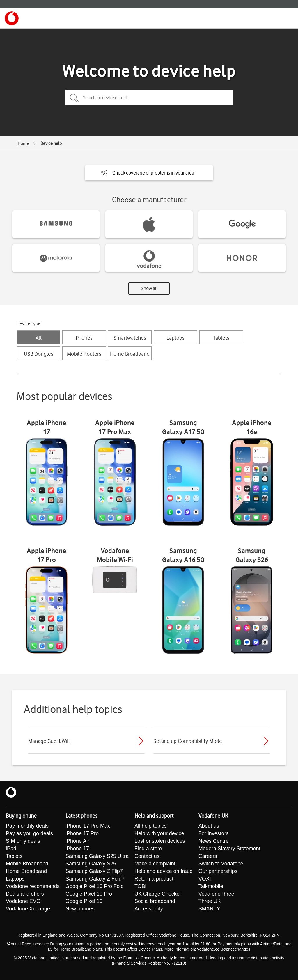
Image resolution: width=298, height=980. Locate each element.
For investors (214, 834)
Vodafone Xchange (28, 909)
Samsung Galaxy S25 (91, 864)
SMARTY (209, 909)
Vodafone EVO (23, 902)
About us (209, 826)
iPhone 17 (77, 849)
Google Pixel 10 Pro (89, 894)
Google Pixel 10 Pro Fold (95, 887)
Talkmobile (211, 887)
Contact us (147, 856)
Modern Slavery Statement (229, 849)
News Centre (214, 841)
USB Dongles (39, 354)
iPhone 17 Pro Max (88, 826)
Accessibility (149, 909)
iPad (11, 849)
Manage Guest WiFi (49, 741)
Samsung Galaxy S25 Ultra (97, 856)
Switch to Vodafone (221, 864)
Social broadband (155, 902)
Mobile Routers (84, 354)
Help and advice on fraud (164, 871)
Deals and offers (25, 894)
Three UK (210, 902)
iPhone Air (77, 841)
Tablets (221, 338)
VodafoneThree (216, 894)
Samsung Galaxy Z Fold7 (95, 879)
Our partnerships (218, 871)
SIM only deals (23, 841)
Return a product (154, 879)
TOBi (140, 887)
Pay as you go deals (29, 834)
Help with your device (159, 834)
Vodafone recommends (33, 887)
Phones (84, 338)
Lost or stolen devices (160, 841)
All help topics (151, 826)
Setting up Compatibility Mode (188, 741)
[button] (149, 173)
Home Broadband (130, 354)
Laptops (175, 338)
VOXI (205, 879)
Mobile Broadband (27, 864)
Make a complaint (155, 864)
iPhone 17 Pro (82, 834)
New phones (80, 909)
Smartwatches (130, 338)
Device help (51, 143)
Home (23, 143)
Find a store (148, 849)
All (39, 338)
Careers (208, 856)
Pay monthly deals (27, 826)
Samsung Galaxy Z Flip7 (94, 871)
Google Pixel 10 (84, 902)
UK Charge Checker (158, 894)
